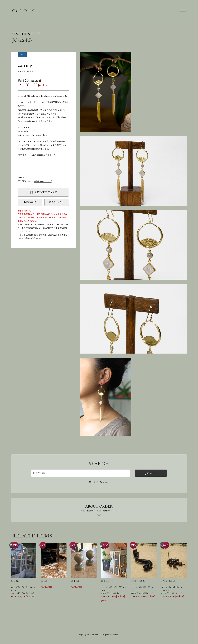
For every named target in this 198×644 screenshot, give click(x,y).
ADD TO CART (46, 192)
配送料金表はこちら (43, 181)
